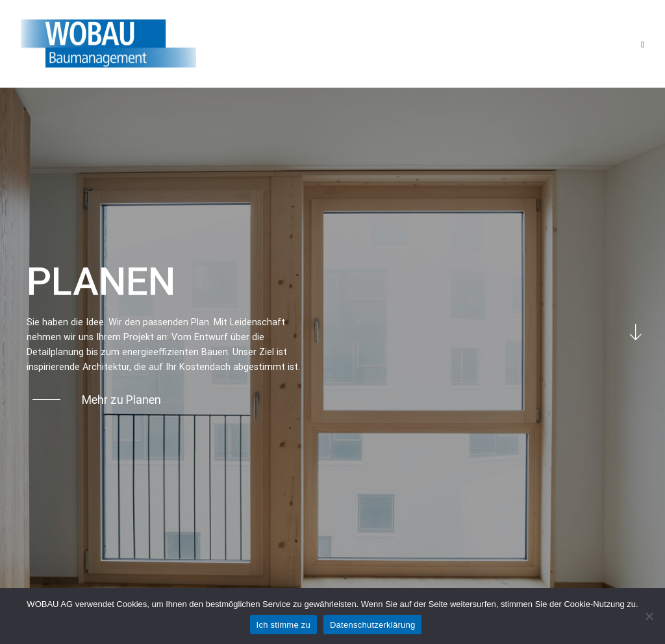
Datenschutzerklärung (372, 625)
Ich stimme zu (283, 625)
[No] (649, 616)
